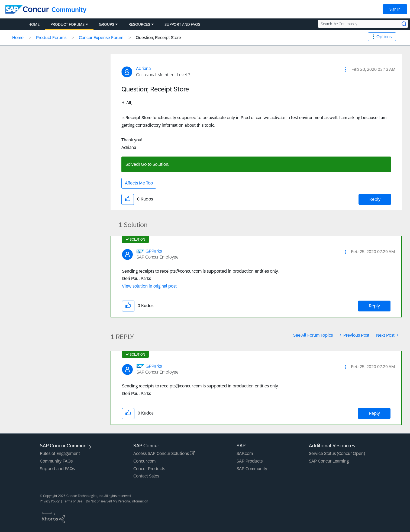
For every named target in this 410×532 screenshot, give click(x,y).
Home (18, 38)
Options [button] (384, 37)
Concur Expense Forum (101, 38)
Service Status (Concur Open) (337, 453)
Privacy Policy (50, 501)
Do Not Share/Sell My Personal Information (117, 501)
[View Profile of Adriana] (143, 69)
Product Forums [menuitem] (67, 24)
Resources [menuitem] (139, 24)
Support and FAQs (57, 469)
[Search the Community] (363, 24)
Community (69, 10)
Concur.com (144, 461)
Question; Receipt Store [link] (158, 38)
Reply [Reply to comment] (374, 306)
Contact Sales (146, 476)
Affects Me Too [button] (139, 183)
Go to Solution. (155, 164)
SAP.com (245, 453)
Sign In (395, 9)
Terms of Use (73, 501)
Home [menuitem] (34, 24)
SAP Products (250, 461)
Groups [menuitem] (106, 24)
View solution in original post (149, 286)
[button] (346, 69)
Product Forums (51, 38)
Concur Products (149, 469)
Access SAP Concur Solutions (164, 453)
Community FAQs (56, 461)
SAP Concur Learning (329, 461)
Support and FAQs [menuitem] (182, 24)
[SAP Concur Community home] (27, 9)
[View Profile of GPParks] (154, 251)
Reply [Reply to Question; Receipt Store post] (375, 199)
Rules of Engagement (60, 453)
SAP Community (252, 469)
